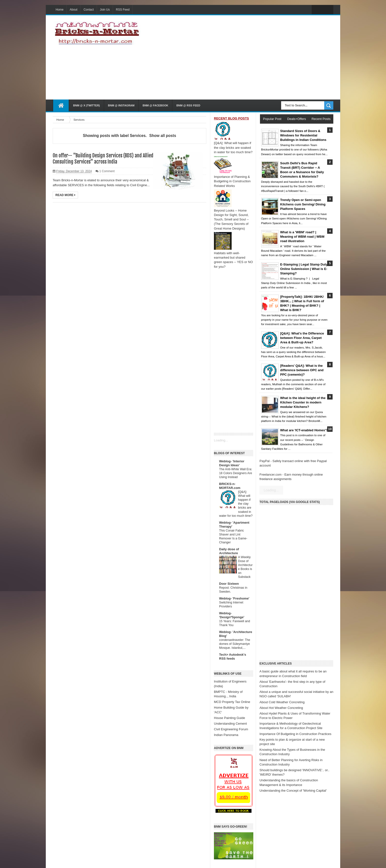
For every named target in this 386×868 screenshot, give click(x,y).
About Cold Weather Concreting (282, 702)
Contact (88, 10)
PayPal (265, 461)
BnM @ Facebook (155, 105)
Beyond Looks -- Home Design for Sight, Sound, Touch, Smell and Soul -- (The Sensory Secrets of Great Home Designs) (231, 219)
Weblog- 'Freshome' (234, 598)
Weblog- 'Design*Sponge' (232, 615)
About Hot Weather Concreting (281, 708)
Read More (65, 195)
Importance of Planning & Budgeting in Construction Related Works (232, 181)
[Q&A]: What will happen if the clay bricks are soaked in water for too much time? (233, 147)
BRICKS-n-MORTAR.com (230, 486)
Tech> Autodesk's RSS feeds (233, 657)
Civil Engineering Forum (231, 729)
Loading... (221, 440)
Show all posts (163, 136)
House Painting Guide (229, 718)
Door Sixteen (229, 584)
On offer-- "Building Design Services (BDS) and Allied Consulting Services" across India (103, 159)
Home (60, 10)
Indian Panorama (226, 735)
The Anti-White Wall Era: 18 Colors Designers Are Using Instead (236, 473)
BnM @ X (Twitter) (87, 105)
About (73, 10)
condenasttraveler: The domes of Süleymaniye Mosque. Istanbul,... (235, 644)
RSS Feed (123, 10)
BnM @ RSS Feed (188, 105)
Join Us (105, 10)
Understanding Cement (230, 724)
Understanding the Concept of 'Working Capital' (293, 791)
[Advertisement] (267, 57)
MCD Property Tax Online (232, 702)
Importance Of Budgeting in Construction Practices (295, 734)
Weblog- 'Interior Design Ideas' (232, 463)
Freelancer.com (271, 475)
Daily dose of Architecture (229, 551)
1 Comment (107, 171)
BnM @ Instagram (121, 105)
